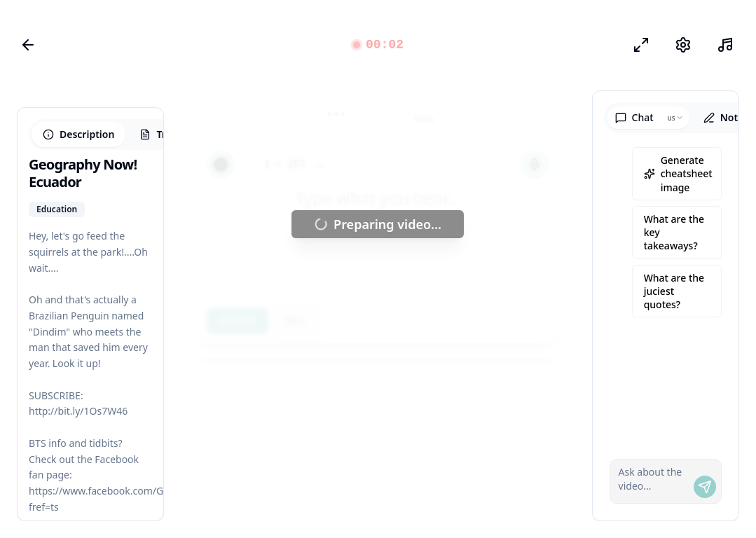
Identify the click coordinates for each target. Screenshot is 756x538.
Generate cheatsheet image (678, 174)
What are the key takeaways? (674, 233)
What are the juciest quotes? (674, 291)
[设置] (683, 45)
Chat (634, 117)
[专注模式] (641, 45)
